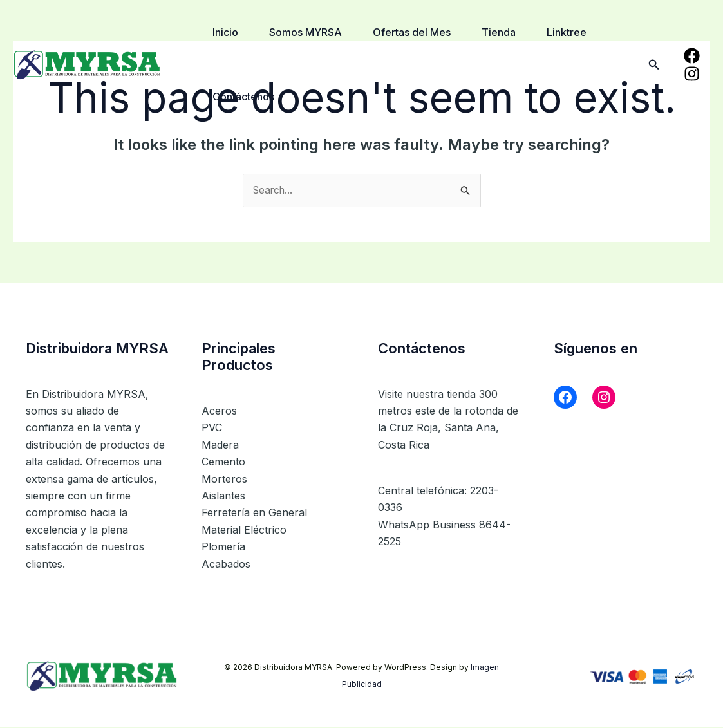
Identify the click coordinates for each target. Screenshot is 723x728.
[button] (654, 65)
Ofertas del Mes (412, 32)
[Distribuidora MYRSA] (87, 63)
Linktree (567, 32)
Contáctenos (243, 97)
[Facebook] (692, 56)
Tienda (499, 32)
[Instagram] (692, 74)
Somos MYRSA (305, 32)
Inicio (225, 32)
